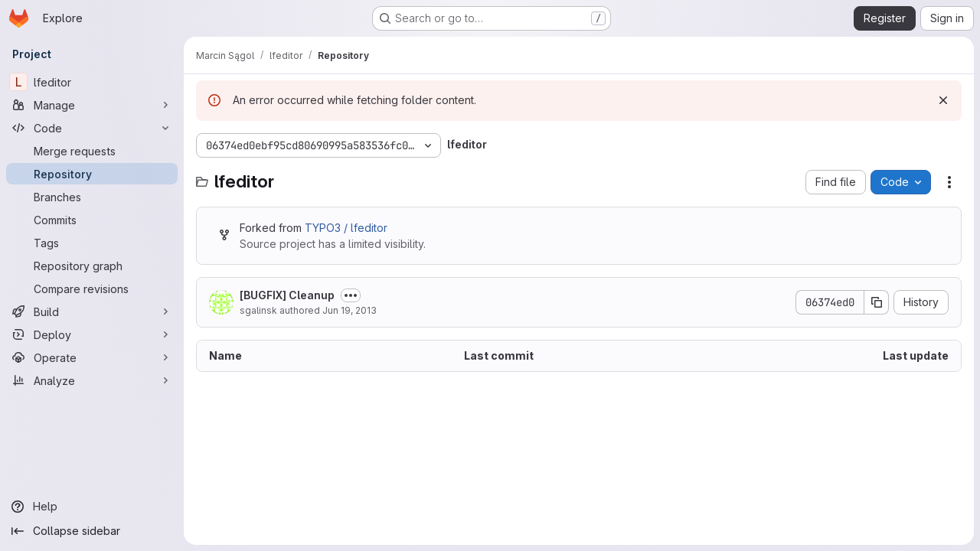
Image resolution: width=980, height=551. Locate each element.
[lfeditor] (92, 82)
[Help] (92, 507)
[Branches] (92, 197)
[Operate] (92, 357)
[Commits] (92, 220)
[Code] (92, 128)
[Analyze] (92, 380)
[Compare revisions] (92, 289)
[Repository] (92, 174)
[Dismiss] (943, 100)
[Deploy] (92, 334)
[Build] (92, 311)
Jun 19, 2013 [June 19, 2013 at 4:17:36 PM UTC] (350, 310)
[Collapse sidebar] (92, 531)
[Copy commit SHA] (877, 302)
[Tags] (92, 243)
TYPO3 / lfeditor (346, 228)
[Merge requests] (92, 151)
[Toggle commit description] (351, 295)
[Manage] (92, 105)
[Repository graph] (92, 266)
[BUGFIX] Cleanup (287, 295)
